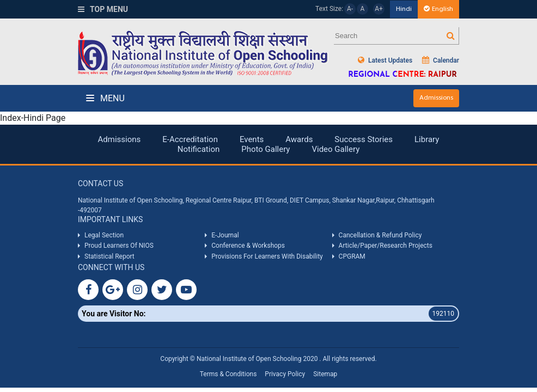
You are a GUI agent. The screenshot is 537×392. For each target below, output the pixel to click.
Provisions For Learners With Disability (267, 256)
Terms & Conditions (228, 374)
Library (427, 139)
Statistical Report (109, 256)
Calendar (441, 60)
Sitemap (325, 374)
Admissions (436, 98)
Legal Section (104, 235)
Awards (299, 139)
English (438, 9)
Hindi (404, 9)
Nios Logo (203, 53)
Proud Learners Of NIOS (119, 246)
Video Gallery (335, 149)
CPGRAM (353, 256)
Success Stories (364, 139)
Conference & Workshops (248, 246)
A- (350, 9)
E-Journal (225, 235)
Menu (105, 98)
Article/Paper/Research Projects (386, 246)
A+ (379, 9)
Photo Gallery (266, 149)
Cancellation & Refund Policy (380, 235)
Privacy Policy (285, 374)
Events (252, 139)
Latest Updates (385, 60)
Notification (199, 149)
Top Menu (103, 9)
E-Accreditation (190, 139)
